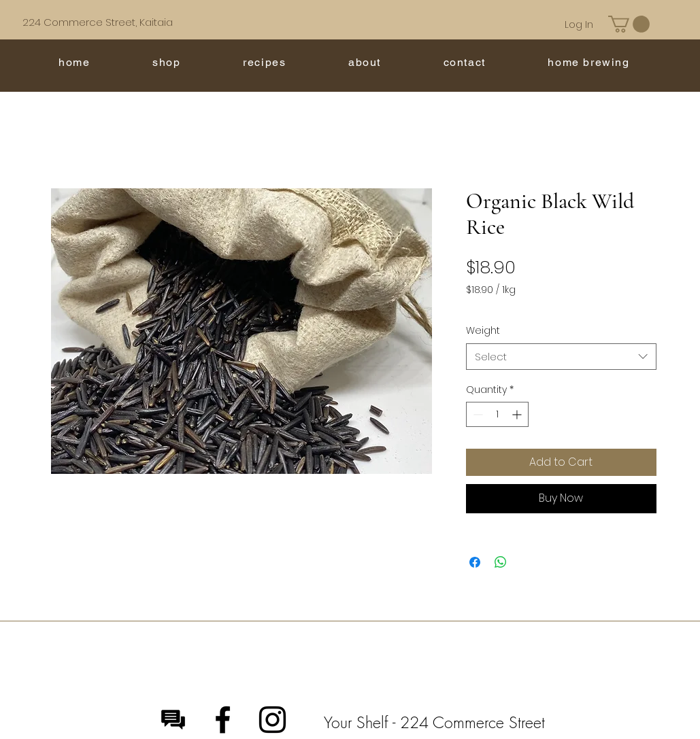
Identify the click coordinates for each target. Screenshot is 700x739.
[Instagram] (272, 720)
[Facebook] (223, 720)
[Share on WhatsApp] (501, 562)
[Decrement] (477, 414)
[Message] (173, 720)
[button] (629, 24)
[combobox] (561, 357)
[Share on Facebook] (475, 562)
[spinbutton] (497, 414)
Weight (483, 330)
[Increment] (518, 414)
